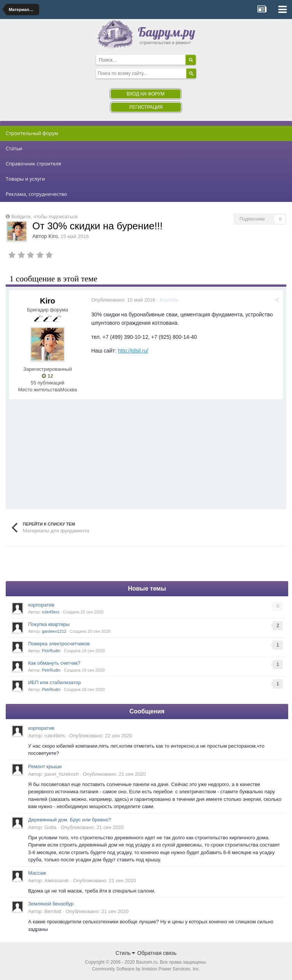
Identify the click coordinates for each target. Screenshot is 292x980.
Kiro (53, 236)
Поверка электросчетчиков (59, 644)
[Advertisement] (98, 453)
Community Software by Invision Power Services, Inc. (146, 969)
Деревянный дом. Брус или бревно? (70, 820)
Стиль (125, 953)
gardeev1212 (54, 631)
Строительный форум (32, 133)
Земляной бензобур (51, 904)
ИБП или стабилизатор (55, 682)
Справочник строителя (33, 164)
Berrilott (53, 911)
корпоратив (41, 605)
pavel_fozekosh (62, 774)
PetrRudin (51, 651)
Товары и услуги (25, 179)
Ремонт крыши (45, 766)
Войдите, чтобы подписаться (44, 217)
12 (47, 376)
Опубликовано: (123, 300)
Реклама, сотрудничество (36, 194)
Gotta (51, 827)
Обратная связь (157, 953)
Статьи (14, 148)
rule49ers (51, 612)
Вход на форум (145, 94)
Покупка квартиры (49, 624)
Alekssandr (57, 881)
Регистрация (146, 107)
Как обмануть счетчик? (54, 663)
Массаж (37, 873)
